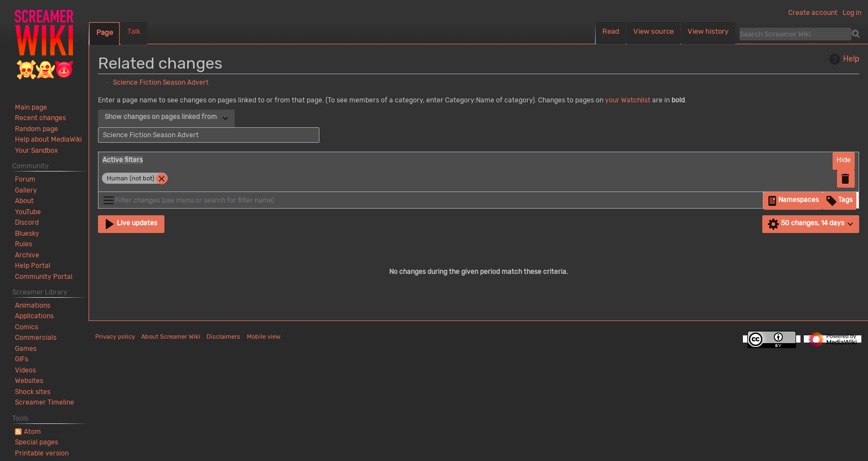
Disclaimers (223, 337)
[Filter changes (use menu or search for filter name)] (431, 200)
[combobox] (166, 118)
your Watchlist (628, 100)
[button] (844, 161)
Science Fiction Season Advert (161, 82)
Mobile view (264, 337)
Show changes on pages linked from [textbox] (161, 117)
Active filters (123, 160)
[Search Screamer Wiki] (795, 34)
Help (843, 59)
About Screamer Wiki (171, 337)
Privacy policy (115, 337)
